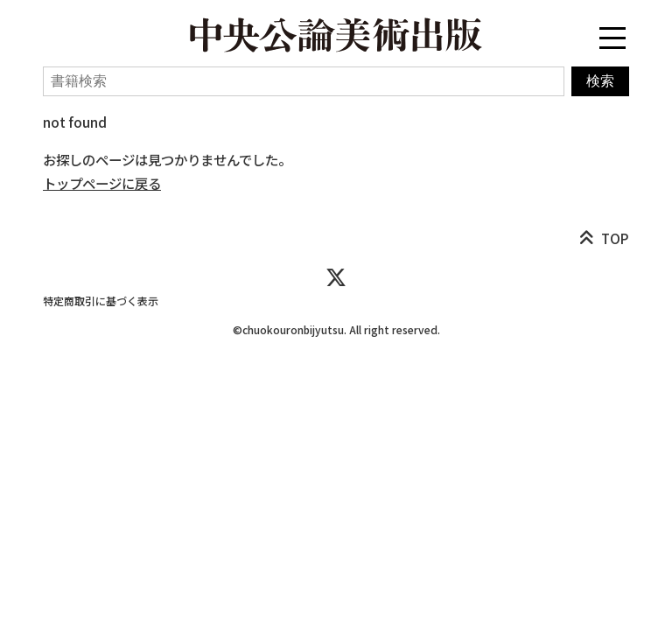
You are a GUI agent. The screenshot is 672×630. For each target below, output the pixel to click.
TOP (615, 238)
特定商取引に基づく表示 (101, 301)
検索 (600, 81)
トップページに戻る (102, 183)
